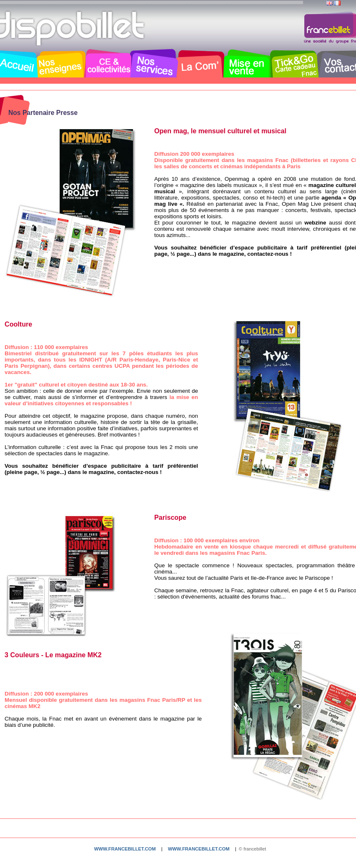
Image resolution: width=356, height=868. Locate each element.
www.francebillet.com (125, 849)
